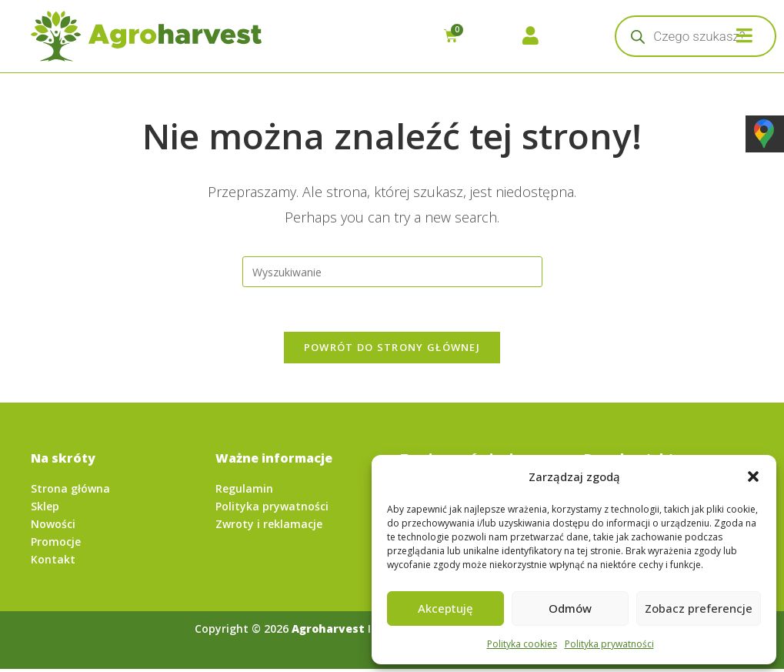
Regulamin (244, 491)
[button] (753, 476)
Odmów (570, 608)
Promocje (56, 544)
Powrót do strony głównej (392, 349)
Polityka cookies (522, 644)
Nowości (53, 526)
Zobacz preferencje (699, 608)
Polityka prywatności (609, 644)
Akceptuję (445, 608)
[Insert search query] (392, 272)
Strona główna (70, 491)
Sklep (45, 508)
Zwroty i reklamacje (269, 526)
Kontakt (53, 562)
